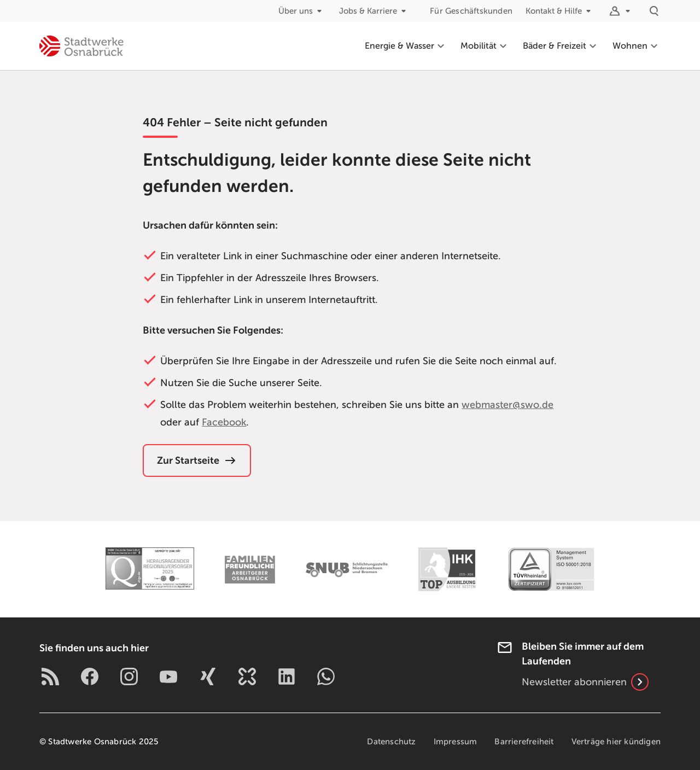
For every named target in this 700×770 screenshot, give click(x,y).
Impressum (456, 742)
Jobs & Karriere (375, 11)
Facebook (224, 422)
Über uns (302, 11)
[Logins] (621, 11)
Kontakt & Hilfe (560, 11)
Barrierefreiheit (524, 742)
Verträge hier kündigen (616, 742)
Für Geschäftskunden (471, 11)
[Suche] (654, 11)
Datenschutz (391, 742)
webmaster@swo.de (507, 405)
